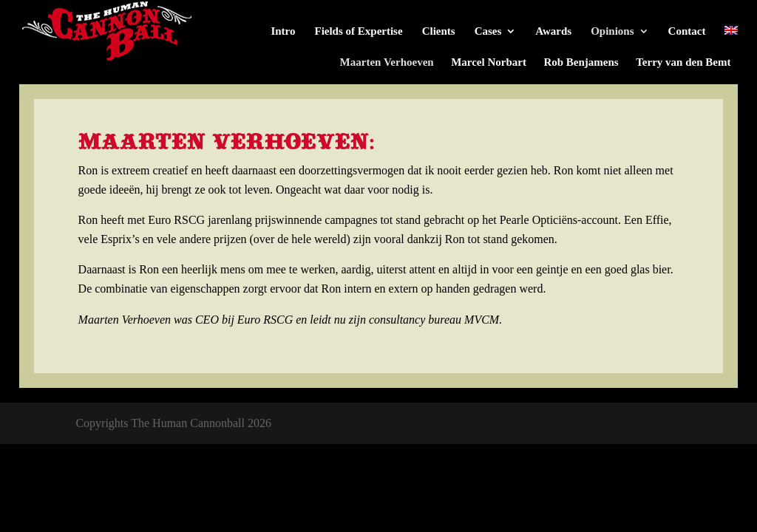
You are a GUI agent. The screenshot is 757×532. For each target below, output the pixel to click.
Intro (283, 31)
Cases (488, 31)
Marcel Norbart (489, 62)
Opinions (612, 31)
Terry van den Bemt (683, 62)
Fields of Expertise (358, 31)
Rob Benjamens (581, 62)
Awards (553, 31)
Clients (439, 31)
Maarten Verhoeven (387, 62)
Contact (687, 31)
